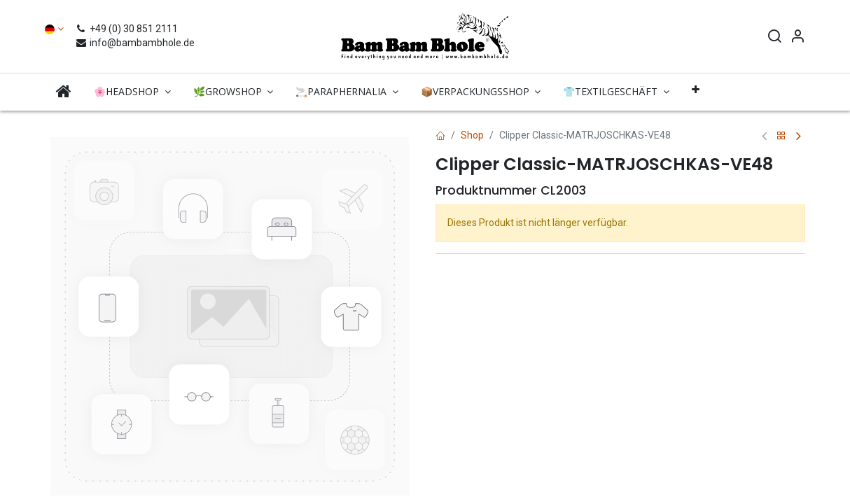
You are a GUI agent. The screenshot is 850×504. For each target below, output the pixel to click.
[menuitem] (64, 91)
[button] (696, 90)
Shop (472, 135)
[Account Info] (797, 38)
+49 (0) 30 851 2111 (128, 29)
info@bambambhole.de (135, 43)
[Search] (774, 38)
